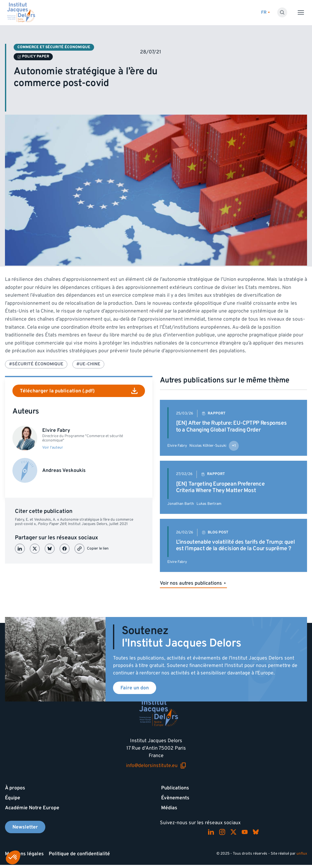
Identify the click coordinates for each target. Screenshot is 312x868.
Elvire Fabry (177, 446)
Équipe (13, 798)
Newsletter (25, 827)
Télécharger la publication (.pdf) (79, 391)
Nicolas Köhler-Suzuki (208, 446)
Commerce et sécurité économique (54, 47)
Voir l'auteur (53, 448)
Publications (175, 788)
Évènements (175, 798)
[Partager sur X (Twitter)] (35, 549)
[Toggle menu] (301, 12)
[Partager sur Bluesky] (50, 549)
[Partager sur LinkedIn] (20, 549)
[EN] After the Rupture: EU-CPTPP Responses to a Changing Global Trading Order (231, 426)
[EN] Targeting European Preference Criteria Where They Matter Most (220, 487)
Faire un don (135, 688)
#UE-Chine (88, 364)
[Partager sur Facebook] (65, 549)
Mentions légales (24, 854)
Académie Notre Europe (32, 808)
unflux (302, 854)
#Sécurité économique (36, 364)
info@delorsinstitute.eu (156, 765)
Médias (169, 808)
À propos (15, 788)
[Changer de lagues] (265, 13)
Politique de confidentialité (79, 854)
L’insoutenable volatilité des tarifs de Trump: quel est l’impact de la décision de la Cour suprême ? (235, 545)
